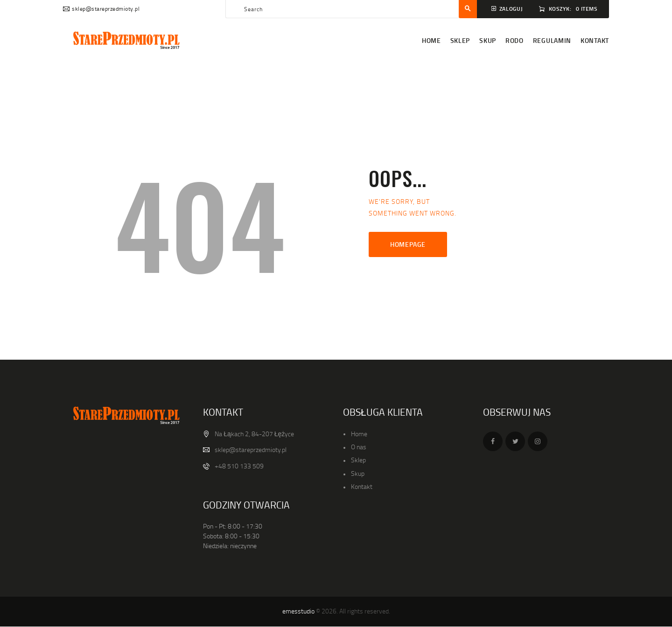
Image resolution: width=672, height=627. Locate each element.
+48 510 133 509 (239, 466)
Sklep (358, 460)
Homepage (408, 244)
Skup (358, 473)
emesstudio (298, 611)
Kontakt (362, 486)
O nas (359, 447)
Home (359, 434)
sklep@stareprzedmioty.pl (251, 449)
